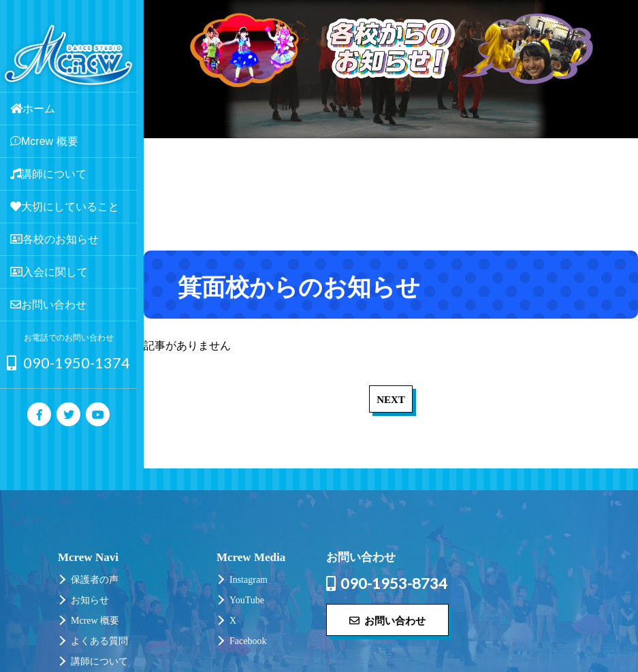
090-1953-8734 (387, 583)
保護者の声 (95, 580)
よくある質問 (99, 641)
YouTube (247, 600)
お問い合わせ (387, 620)
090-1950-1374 (68, 363)
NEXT (391, 400)
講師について (99, 661)
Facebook (248, 641)
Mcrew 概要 (95, 621)
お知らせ (90, 600)
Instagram (249, 580)
